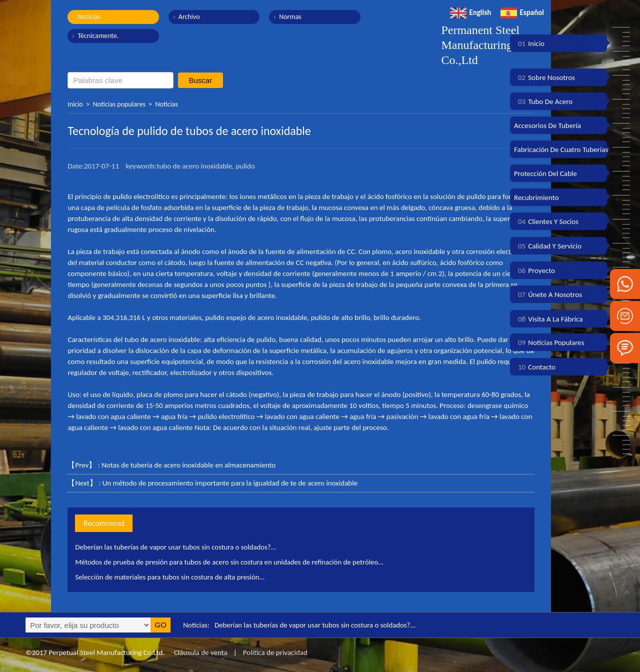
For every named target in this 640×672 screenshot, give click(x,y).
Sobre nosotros (544, 77)
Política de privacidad (275, 652)
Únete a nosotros (548, 294)
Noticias (89, 17)
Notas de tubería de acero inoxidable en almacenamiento (188, 465)
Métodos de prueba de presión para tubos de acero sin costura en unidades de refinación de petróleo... (232, 562)
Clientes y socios (546, 221)
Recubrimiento (536, 197)
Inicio (75, 104)
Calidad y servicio (548, 246)
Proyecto (534, 270)
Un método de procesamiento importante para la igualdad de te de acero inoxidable (230, 483)
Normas (288, 17)
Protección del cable (545, 173)
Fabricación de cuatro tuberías (561, 149)
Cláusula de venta (199, 652)
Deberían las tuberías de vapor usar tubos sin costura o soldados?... (177, 547)
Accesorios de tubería (547, 125)
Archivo (188, 17)
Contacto (535, 367)
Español (522, 12)
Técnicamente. (98, 36)
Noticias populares (119, 104)
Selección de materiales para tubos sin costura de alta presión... (171, 577)
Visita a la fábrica (548, 319)
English (470, 12)
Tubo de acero (543, 101)
